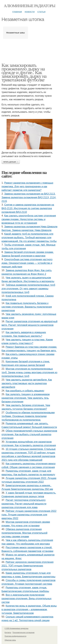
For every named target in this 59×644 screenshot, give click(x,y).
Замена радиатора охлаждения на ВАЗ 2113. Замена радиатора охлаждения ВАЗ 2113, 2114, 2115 (29, 197)
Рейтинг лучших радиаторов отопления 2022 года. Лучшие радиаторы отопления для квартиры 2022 (29, 515)
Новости (30, 12)
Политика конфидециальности (15, 636)
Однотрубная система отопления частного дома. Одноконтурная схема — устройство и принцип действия (27, 263)
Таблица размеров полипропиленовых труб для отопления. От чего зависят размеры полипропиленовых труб (28, 289)
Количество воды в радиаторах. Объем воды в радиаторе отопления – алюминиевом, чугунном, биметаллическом (29, 609)
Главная (17, 12)
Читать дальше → (11, 162)
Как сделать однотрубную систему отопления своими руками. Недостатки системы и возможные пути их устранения (29, 219)
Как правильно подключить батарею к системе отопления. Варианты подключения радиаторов (27, 307)
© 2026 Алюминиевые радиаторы (17, 628)
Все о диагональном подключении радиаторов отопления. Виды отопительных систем (27, 598)
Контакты (8, 633)
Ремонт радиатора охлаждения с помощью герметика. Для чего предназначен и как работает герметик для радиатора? (27, 186)
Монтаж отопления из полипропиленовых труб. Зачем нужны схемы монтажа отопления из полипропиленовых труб (29, 372)
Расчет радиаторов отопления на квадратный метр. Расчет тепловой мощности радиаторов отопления (29, 325)
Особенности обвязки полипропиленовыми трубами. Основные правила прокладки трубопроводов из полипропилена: (28, 416)
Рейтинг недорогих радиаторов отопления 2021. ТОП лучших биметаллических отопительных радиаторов (28, 566)
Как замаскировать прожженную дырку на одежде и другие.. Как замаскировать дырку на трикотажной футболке (24, 72)
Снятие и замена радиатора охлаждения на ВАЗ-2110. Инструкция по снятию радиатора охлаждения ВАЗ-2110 (28, 208)
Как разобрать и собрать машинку (25, 391)
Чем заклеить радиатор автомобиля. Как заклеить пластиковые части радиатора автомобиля (27, 383)
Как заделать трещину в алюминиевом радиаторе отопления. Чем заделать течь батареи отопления (26, 398)
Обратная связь (10, 640)
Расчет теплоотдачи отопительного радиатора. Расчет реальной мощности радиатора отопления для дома (24, 504)
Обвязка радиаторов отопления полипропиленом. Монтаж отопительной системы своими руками (24, 533)
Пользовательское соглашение (24, 633)
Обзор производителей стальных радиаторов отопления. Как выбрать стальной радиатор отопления (29, 434)
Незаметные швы (16, 33)
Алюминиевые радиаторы (29, 6)
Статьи (41, 12)
